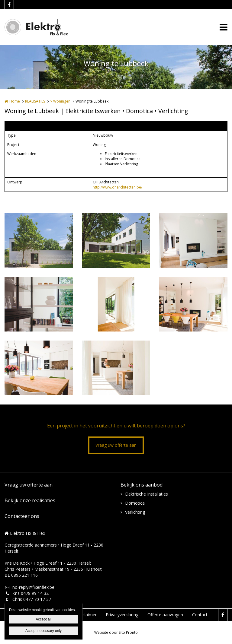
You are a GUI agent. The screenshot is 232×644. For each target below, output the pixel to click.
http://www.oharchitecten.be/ (118, 187)
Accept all (43, 619)
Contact (200, 615)
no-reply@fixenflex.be (29, 587)
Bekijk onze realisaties (30, 500)
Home (15, 101)
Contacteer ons (22, 516)
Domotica (135, 503)
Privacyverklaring (122, 615)
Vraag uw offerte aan (116, 445)
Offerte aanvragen (165, 615)
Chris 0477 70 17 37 (28, 599)
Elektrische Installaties (147, 494)
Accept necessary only (43, 631)
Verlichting (135, 512)
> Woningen (60, 101)
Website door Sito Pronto (116, 632)
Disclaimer (86, 615)
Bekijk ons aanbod (142, 485)
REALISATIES (35, 101)
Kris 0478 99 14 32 (27, 593)
